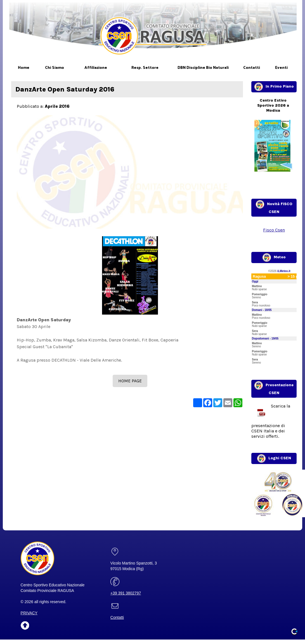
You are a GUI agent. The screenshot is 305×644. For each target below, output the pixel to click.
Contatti (117, 617)
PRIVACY (29, 613)
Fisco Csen (274, 230)
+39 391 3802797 (126, 593)
